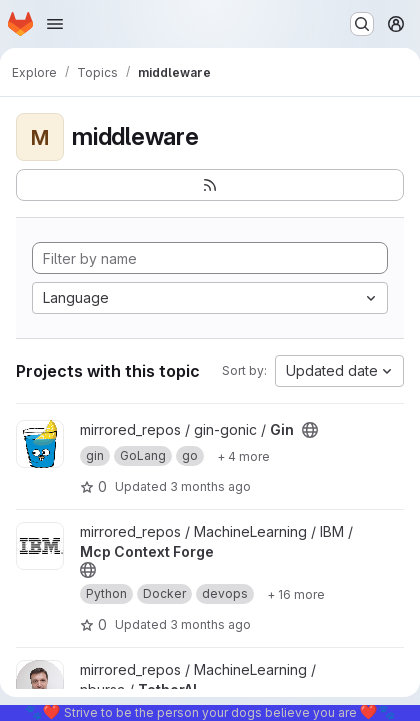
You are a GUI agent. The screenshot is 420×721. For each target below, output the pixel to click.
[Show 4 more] (243, 456)
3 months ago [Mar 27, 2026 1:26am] (210, 624)
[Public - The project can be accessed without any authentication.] (310, 430)
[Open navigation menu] (55, 24)
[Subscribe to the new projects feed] (210, 185)
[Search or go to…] (362, 24)
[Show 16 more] (296, 594)
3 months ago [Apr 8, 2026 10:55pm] (210, 486)
